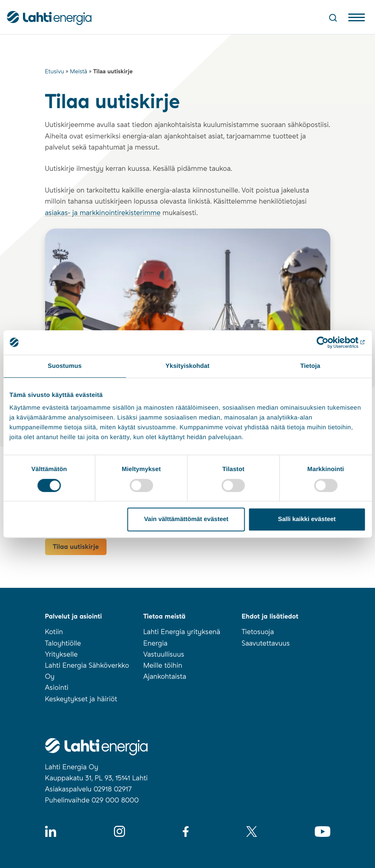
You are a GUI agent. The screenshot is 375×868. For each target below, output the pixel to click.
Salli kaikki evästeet (307, 519)
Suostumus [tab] (65, 366)
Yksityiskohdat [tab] (187, 366)
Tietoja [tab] (310, 366)
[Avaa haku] (333, 18)
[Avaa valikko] (357, 19)
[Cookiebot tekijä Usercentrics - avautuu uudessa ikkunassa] (330, 342)
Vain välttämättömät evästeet (186, 519)
